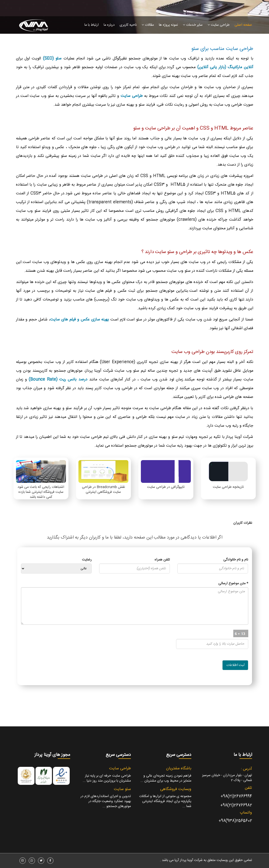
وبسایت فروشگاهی (176, 789)
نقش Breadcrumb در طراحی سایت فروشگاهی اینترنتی (103, 490)
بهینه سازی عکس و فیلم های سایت (79, 320)
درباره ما (109, 25)
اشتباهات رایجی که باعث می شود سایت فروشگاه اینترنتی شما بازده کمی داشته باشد (41, 492)
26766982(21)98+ (236, 805)
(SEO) (48, 59)
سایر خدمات (193, 25)
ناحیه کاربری (128, 25)
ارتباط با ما (92, 25)
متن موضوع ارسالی (233, 583)
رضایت (87, 560)
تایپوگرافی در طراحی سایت (166, 487)
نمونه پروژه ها (168, 25)
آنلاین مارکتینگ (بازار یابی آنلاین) (225, 67)
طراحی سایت (219, 25)
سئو (58, 59)
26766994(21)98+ (236, 796)
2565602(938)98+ (235, 821)
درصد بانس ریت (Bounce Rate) (58, 380)
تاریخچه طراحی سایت (228, 487)
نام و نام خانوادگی (236, 560)
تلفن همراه (162, 560)
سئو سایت (122, 789)
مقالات (148, 25)
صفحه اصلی (243, 25)
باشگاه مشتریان (179, 768)
